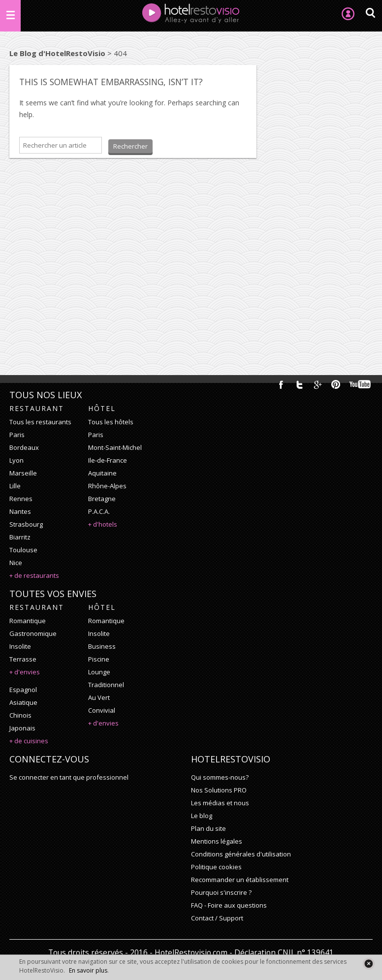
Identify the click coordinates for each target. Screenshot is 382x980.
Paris (17, 435)
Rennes (21, 499)
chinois (20, 715)
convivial (102, 710)
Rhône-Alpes (107, 486)
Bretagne (102, 499)
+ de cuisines (29, 741)
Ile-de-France (108, 460)
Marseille (23, 473)
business (102, 646)
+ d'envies (25, 672)
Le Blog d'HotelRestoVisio (57, 53)
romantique (28, 621)
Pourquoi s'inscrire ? (221, 892)
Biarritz (20, 537)
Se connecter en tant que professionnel (69, 777)
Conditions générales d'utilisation (241, 854)
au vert (99, 697)
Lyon (16, 460)
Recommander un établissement (240, 880)
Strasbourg (26, 524)
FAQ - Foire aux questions (229, 905)
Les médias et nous (220, 803)
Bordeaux (24, 447)
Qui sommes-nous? (220, 777)
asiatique (23, 702)
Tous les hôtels (111, 422)
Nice (16, 563)
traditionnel (106, 685)
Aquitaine (102, 473)
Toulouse (23, 550)
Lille (15, 486)
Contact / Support (217, 918)
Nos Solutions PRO (219, 790)
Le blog (202, 816)
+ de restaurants (34, 575)
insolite (20, 646)
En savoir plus (88, 970)
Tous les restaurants (40, 422)
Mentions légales (217, 841)
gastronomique (33, 633)
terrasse (23, 659)
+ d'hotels (103, 524)
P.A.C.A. (99, 511)
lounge (99, 672)
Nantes (20, 511)
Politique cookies (216, 867)
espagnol (23, 690)
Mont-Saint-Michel (115, 447)
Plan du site (208, 828)
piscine (99, 659)
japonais (22, 728)
